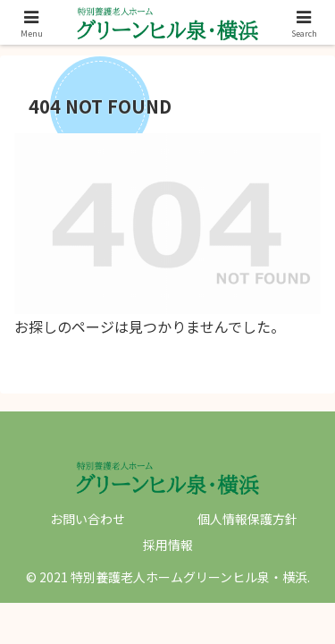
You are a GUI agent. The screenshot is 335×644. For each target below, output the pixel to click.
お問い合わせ (88, 519)
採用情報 (168, 545)
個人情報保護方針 (247, 519)
